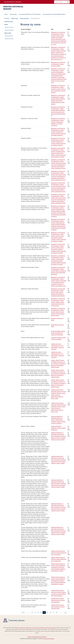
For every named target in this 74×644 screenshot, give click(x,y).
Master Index (15, 18)
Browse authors (9, 36)
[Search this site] (60, 2)
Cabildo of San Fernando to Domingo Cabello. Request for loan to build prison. (59, 553)
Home (6, 14)
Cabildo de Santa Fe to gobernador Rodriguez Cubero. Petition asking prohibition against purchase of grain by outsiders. (58, 420)
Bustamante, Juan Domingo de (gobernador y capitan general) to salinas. (58, 64)
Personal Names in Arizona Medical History (54, 14)
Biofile (6, 25)
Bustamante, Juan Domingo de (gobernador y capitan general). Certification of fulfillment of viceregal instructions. (58, 122)
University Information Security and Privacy (37, 637)
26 (50, 612)
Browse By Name (25, 18)
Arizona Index (13, 14)
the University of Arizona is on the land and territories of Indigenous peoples (37, 628)
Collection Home (9, 22)
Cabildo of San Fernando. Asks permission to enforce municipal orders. (58, 600)
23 (41, 612)
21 (35, 612)
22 (38, 612)
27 (54, 612)
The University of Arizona (49, 639)
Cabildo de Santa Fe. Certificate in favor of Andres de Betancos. (58, 428)
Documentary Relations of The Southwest (30, 14)
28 (57, 612)
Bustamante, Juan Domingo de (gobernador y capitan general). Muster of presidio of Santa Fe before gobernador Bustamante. (59, 271)
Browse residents (9, 30)
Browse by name (9, 27)
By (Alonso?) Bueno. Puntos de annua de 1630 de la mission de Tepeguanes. (58, 333)
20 (32, 612)
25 (47, 612)
